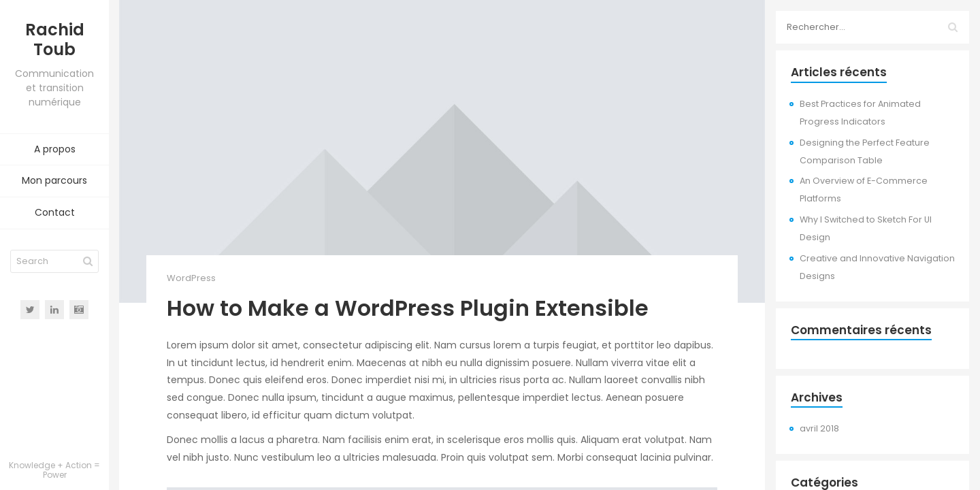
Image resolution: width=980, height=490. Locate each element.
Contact (55, 212)
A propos (55, 149)
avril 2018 (819, 428)
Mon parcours (54, 180)
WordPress (191, 278)
